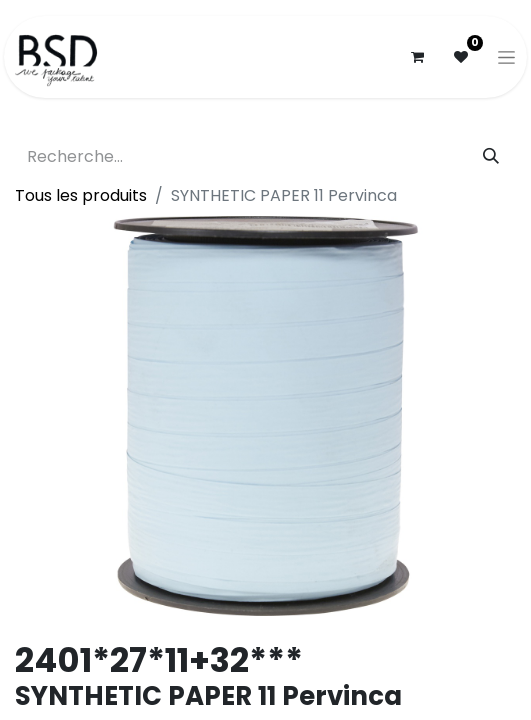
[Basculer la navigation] (506, 57)
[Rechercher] (491, 157)
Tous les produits (81, 195)
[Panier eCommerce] (417, 57)
